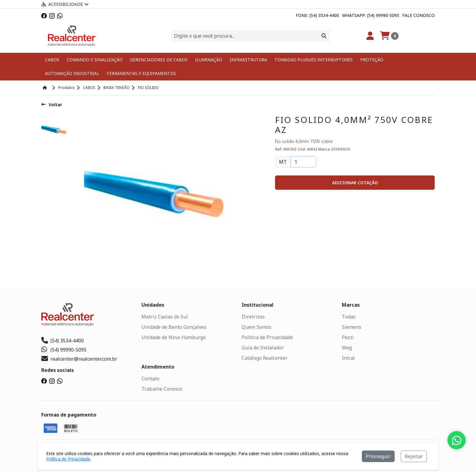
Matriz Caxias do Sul (165, 316)
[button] (355, 182)
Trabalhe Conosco (162, 389)
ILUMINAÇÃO (208, 60)
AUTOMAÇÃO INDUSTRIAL (72, 73)
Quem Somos (257, 327)
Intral (348, 358)
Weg (347, 347)
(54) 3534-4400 (63, 340)
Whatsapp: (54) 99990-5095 (371, 15)
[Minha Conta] (370, 36)
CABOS (52, 60)
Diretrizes (253, 316)
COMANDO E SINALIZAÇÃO (94, 60)
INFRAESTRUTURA (247, 60)
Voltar (52, 104)
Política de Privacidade (267, 337)
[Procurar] (324, 36)
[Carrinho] (389, 36)
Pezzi (348, 337)
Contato (150, 378)
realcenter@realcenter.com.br (79, 359)
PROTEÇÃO (369, 60)
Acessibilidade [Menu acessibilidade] (65, 4)
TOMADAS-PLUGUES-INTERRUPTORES (312, 60)
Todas (349, 316)
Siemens (352, 327)
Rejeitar (414, 456)
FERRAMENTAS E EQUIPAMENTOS (140, 73)
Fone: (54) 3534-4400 (317, 15)
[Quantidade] (303, 162)
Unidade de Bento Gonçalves (174, 327)
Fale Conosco (418, 15)
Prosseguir (378, 456)
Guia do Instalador (263, 347)
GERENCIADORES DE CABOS (158, 60)
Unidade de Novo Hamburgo (174, 337)
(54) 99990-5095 (64, 349)
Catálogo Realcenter (265, 358)
